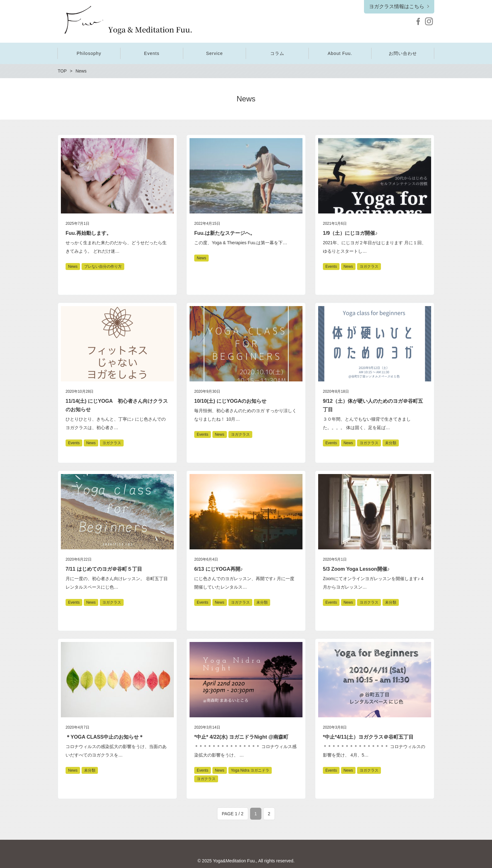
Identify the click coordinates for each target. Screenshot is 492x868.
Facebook (418, 21)
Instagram (429, 21)
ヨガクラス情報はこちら (397, 6)
